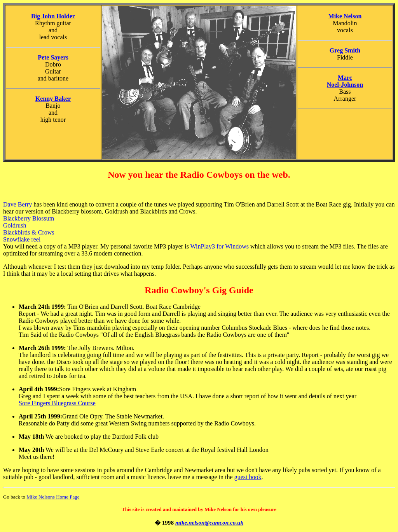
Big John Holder (53, 16)
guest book (248, 477)
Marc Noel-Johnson (345, 81)
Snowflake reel (22, 239)
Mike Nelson (345, 16)
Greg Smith (345, 50)
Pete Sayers (53, 57)
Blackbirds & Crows (29, 232)
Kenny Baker (53, 99)
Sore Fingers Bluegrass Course (57, 403)
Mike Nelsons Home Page (53, 497)
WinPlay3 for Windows (220, 246)
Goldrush (15, 225)
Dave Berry (17, 204)
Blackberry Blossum (29, 218)
